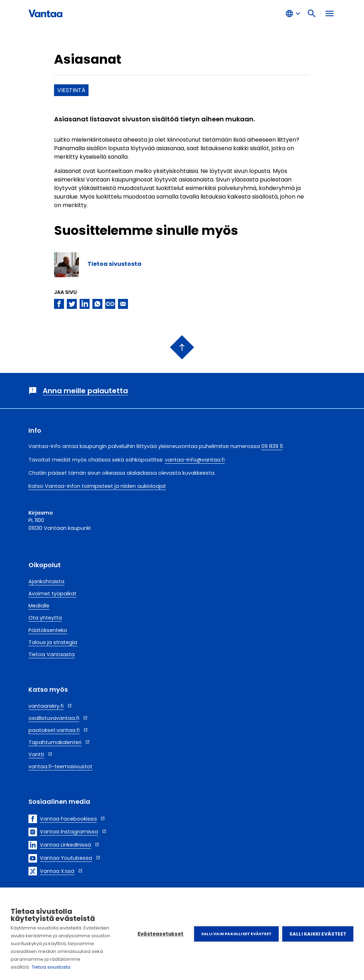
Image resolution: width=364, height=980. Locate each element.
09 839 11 (272, 446)
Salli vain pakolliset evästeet (236, 934)
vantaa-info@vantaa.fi (195, 460)
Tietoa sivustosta (51, 967)
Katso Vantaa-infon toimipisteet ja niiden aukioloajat (97, 486)
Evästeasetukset (160, 934)
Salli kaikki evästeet (318, 934)
